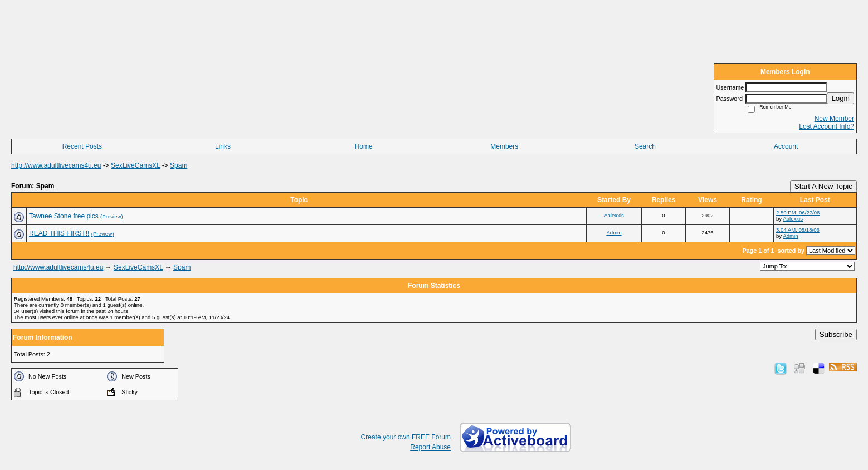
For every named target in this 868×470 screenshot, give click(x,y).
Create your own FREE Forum (406, 437)
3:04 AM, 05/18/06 (798, 230)
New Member (834, 119)
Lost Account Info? (826, 126)
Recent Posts (82, 146)
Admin (614, 232)
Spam (179, 165)
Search (645, 146)
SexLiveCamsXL (135, 165)
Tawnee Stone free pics (64, 216)
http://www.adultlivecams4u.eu (56, 165)
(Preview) (112, 216)
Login (840, 98)
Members (504, 146)
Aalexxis (614, 215)
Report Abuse (430, 447)
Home (364, 146)
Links (223, 146)
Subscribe (836, 334)
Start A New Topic (823, 186)
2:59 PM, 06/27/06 (798, 212)
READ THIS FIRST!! (59, 233)
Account (786, 146)
